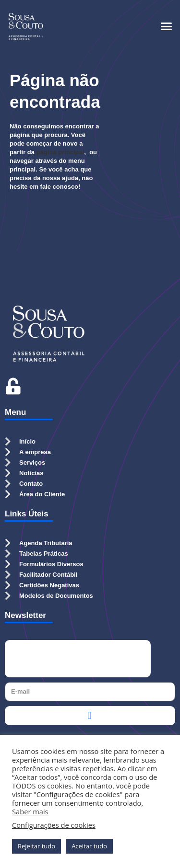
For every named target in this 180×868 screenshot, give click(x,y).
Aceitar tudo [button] (89, 846)
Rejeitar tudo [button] (36, 846)
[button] (167, 26)
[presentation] (78, 659)
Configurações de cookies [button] (54, 825)
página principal (60, 152)
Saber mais (30, 811)
